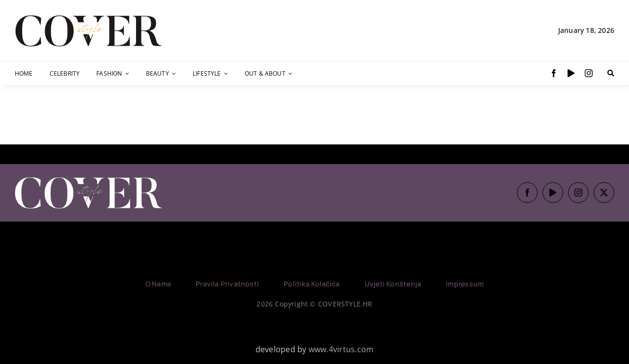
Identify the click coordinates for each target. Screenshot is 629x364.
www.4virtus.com (341, 349)
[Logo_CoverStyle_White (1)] (88, 178)
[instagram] (589, 73)
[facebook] (554, 73)
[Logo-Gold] (88, 16)
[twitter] (604, 193)
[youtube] (571, 73)
